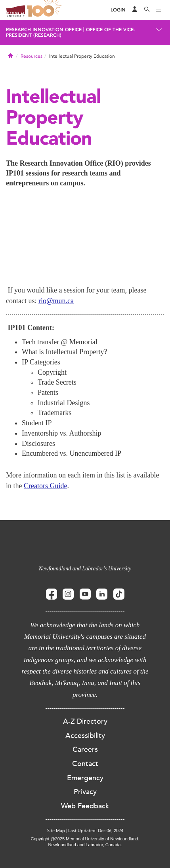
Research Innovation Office (44, 30)
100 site (46, 10)
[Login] (118, 10)
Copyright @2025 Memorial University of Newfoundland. (85, 839)
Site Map (56, 831)
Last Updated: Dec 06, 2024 (96, 831)
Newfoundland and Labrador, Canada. (85, 845)
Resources (32, 56)
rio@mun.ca (56, 301)
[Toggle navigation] (159, 10)
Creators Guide (45, 486)
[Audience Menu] (135, 10)
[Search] (147, 10)
